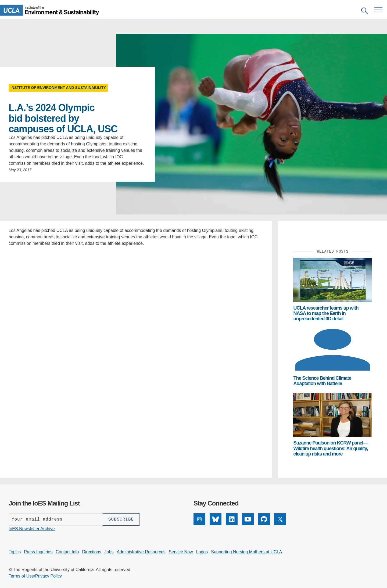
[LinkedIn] (232, 524)
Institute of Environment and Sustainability (58, 88)
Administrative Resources (141, 552)
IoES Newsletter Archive (32, 529)
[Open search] (364, 12)
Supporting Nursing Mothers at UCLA (246, 552)
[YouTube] (248, 524)
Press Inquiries (38, 552)
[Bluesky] (216, 524)
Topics (15, 552)
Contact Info (67, 552)
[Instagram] (199, 524)
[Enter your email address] (56, 519)
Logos (202, 552)
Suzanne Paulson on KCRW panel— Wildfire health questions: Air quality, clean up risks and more (330, 448)
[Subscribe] (121, 519)
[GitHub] (264, 524)
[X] (280, 524)
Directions (92, 552)
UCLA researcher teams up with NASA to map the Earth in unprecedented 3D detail (326, 313)
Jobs (109, 552)
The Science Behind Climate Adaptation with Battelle (322, 381)
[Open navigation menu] (378, 9)
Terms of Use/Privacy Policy (35, 576)
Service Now (181, 552)
